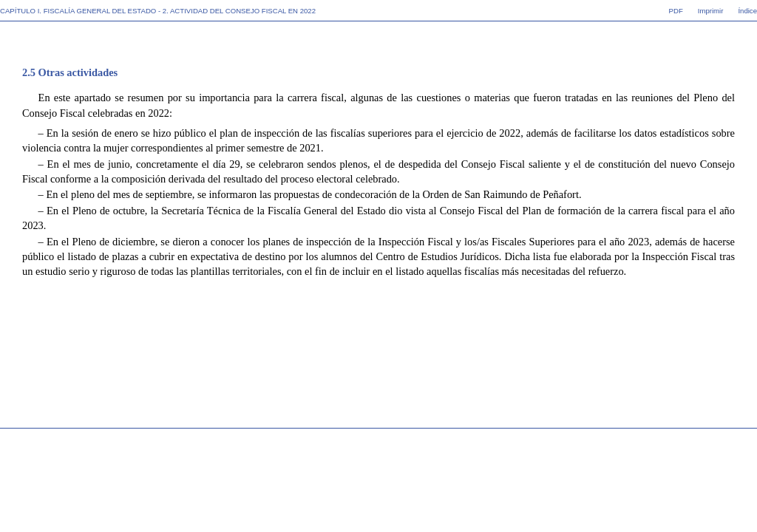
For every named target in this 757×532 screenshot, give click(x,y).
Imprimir (711, 11)
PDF (676, 11)
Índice (747, 11)
